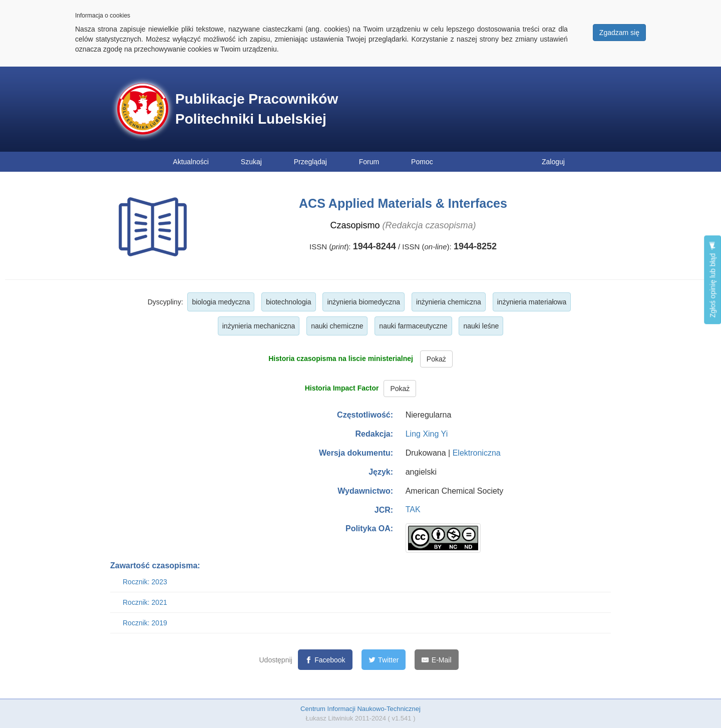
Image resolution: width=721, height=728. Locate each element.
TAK (413, 509)
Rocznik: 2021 (145, 602)
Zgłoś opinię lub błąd (712, 280)
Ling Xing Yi (427, 434)
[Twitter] (384, 660)
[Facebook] (325, 660)
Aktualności (191, 162)
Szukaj (251, 162)
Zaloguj (553, 162)
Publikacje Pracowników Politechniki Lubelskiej (257, 109)
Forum (369, 162)
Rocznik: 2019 (145, 623)
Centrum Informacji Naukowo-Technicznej (360, 709)
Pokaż (436, 359)
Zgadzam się (619, 33)
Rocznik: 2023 (145, 582)
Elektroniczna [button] (477, 453)
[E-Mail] (436, 660)
